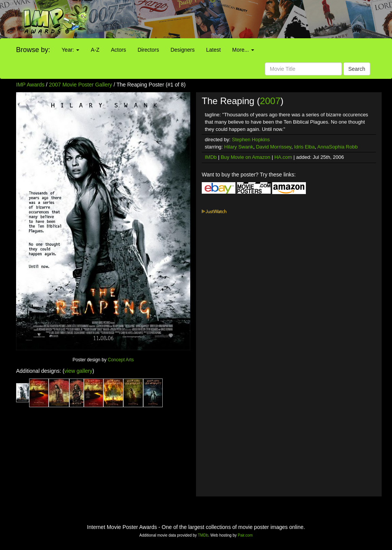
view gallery (78, 371)
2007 (270, 101)
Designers (182, 50)
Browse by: (33, 50)
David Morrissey (274, 147)
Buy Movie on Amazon (246, 157)
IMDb (211, 157)
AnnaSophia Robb (338, 147)
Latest (213, 50)
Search (357, 69)
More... (243, 50)
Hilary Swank (239, 147)
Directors (148, 50)
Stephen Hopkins (251, 140)
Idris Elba (304, 147)
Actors (119, 50)
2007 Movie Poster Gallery (81, 85)
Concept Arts (121, 360)
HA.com (283, 157)
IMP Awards (30, 85)
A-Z (95, 50)
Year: (70, 50)
